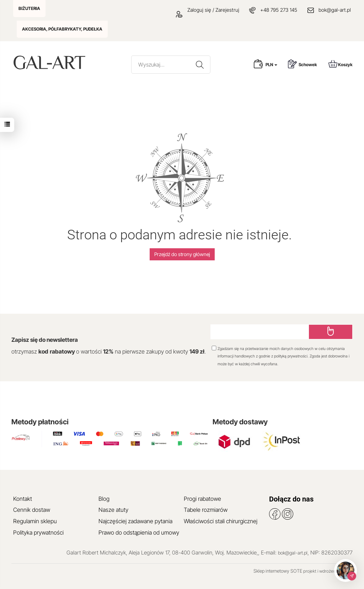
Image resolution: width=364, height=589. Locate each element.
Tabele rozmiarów (206, 510)
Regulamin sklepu (35, 521)
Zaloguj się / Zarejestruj (208, 10)
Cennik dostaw (32, 510)
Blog (104, 499)
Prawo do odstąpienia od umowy (139, 532)
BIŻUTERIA (29, 8)
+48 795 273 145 (279, 10)
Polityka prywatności (38, 532)
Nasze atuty (113, 510)
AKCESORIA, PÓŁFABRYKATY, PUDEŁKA (62, 29)
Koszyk (341, 64)
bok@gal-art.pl (335, 10)
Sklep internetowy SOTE (278, 571)
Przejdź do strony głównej (182, 254)
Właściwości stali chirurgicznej (221, 521)
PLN (271, 65)
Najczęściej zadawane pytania (135, 521)
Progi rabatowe (202, 499)
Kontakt (23, 499)
